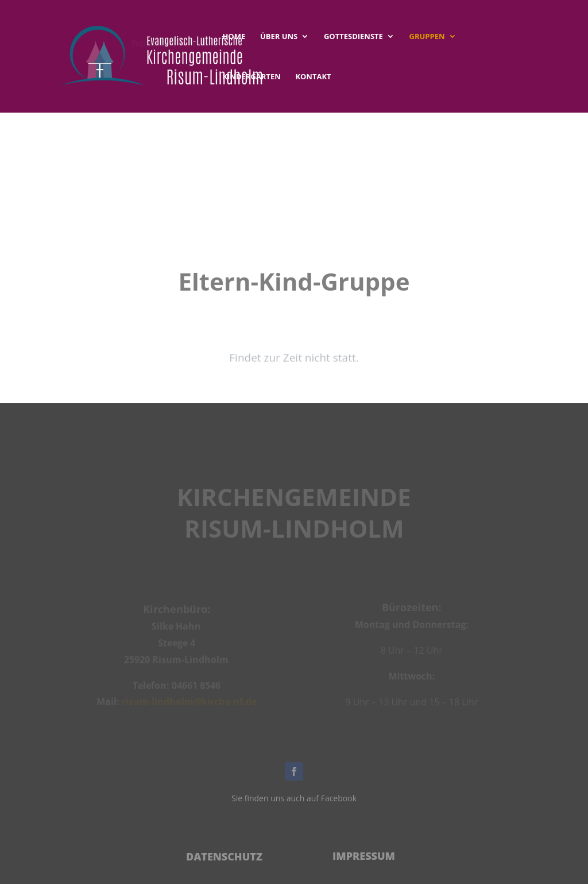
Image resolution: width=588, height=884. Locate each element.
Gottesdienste (353, 37)
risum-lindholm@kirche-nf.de (189, 703)
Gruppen (427, 37)
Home (234, 37)
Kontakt (313, 77)
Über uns (279, 37)
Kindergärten (251, 77)
